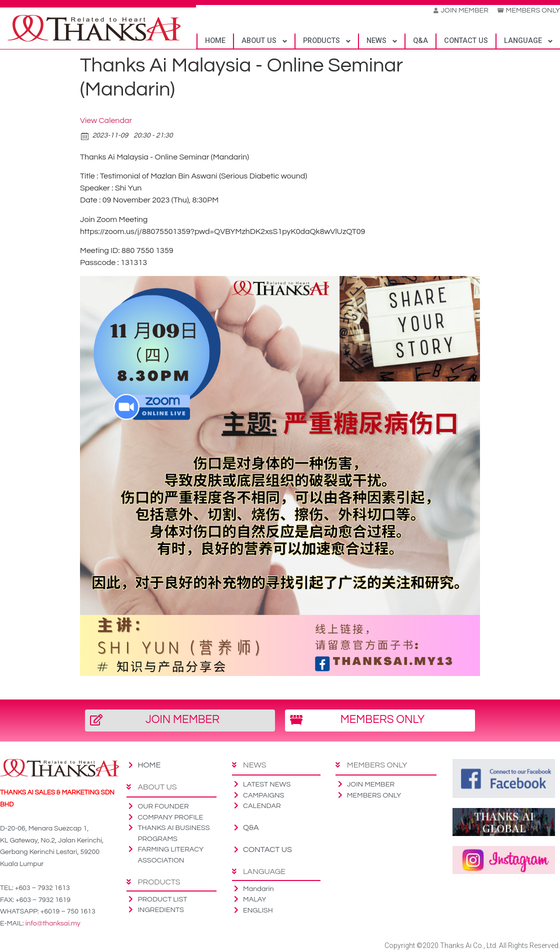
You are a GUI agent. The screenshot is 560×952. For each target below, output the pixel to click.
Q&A (420, 41)
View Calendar (106, 121)
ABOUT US (259, 41)
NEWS (376, 41)
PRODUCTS (321, 41)
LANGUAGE (523, 41)
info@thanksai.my (53, 924)
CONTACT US (466, 41)
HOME (215, 41)
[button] (180, 721)
